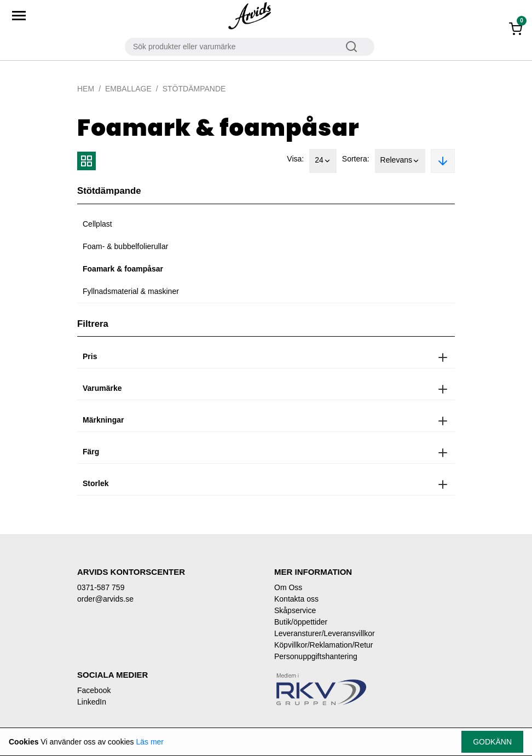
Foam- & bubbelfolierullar (125, 246)
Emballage (128, 89)
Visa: (295, 159)
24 (323, 161)
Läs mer (150, 742)
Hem (86, 89)
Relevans (400, 161)
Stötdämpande (194, 89)
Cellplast (97, 224)
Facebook (94, 690)
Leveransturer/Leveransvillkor (325, 633)
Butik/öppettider (301, 622)
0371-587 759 (101, 587)
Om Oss (288, 587)
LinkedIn (92, 702)
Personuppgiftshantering (316, 656)
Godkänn (492, 742)
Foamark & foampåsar (123, 269)
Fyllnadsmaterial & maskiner (131, 291)
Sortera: (356, 159)
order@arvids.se (105, 599)
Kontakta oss (296, 599)
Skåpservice (295, 610)
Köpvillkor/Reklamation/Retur (324, 645)
